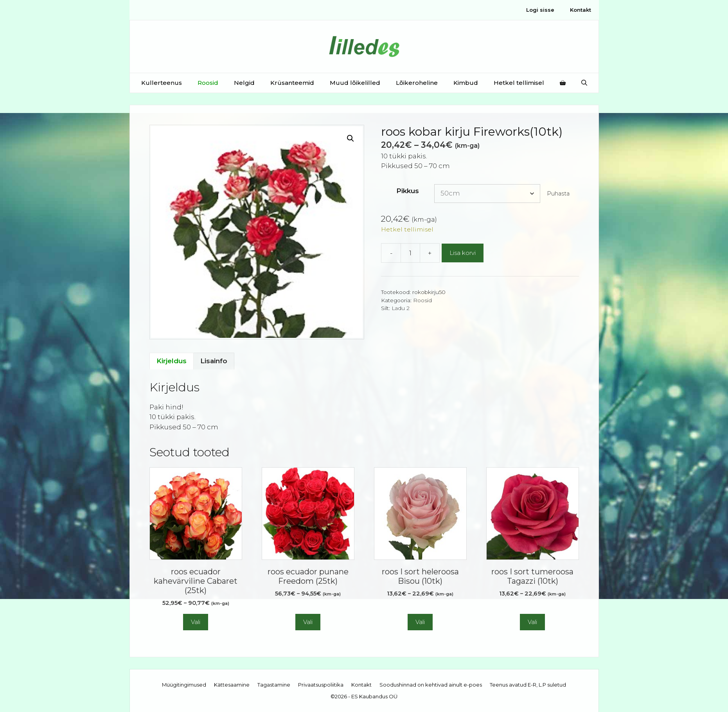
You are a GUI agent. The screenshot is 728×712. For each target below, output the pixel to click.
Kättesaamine (232, 685)
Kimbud (466, 83)
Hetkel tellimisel (519, 83)
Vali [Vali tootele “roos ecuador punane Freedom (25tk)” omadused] (308, 622)
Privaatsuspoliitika (321, 685)
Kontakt (581, 10)
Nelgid (244, 83)
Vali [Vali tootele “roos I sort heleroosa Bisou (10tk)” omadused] (420, 622)
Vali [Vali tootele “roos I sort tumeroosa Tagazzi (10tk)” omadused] (532, 622)
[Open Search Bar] (584, 83)
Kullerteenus (162, 83)
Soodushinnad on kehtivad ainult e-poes (431, 685)
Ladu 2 (401, 308)
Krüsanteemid (292, 83)
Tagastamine (274, 685)
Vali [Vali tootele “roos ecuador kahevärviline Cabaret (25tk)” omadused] (196, 622)
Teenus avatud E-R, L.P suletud (528, 685)
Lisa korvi (463, 253)
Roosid (208, 83)
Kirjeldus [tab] (172, 361)
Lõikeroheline (417, 83)
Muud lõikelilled (355, 83)
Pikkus (408, 191)
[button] (351, 138)
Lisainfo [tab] (214, 361)
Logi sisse (540, 10)
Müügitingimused (184, 685)
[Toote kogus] (410, 253)
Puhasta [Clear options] (558, 194)
